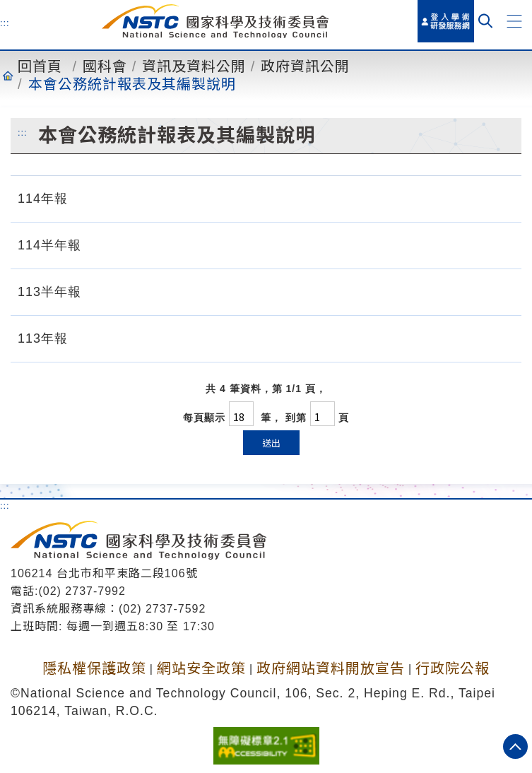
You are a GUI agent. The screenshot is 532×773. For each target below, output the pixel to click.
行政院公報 (453, 668)
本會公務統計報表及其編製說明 (132, 84)
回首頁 (40, 66)
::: (5, 23)
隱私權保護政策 (94, 668)
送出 (271, 443)
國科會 (105, 66)
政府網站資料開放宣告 (331, 668)
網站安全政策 (201, 668)
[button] (514, 21)
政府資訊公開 (305, 66)
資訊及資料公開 (194, 66)
